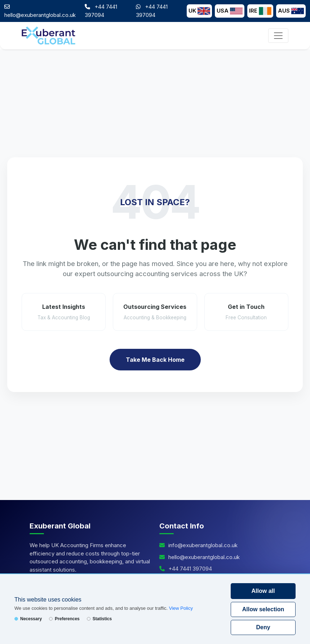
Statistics (99, 619)
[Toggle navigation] (278, 36)
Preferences (64, 619)
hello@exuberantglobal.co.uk (40, 15)
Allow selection (263, 609)
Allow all (263, 591)
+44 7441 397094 (190, 569)
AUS (291, 11)
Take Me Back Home (155, 360)
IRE (260, 11)
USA (230, 11)
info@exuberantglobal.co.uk (203, 545)
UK (199, 11)
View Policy (181, 608)
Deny (263, 627)
